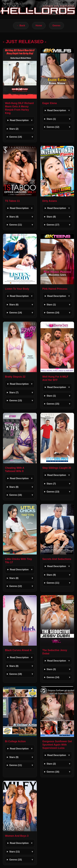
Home (39, 26)
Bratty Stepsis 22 (15, 377)
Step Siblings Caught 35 (57, 468)
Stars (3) (51, 669)
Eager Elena (50, 103)
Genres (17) (53, 225)
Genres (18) (16, 674)
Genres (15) (53, 404)
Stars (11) (14, 852)
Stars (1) (51, 119)
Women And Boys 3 (17, 836)
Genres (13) (16, 400)
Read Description (19, 120)
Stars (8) (51, 217)
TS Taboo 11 (12, 201)
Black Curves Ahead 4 (18, 650)
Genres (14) (16, 137)
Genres (56, 26)
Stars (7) (14, 392)
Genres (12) (53, 127)
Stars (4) (14, 217)
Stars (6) (14, 305)
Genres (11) (16, 225)
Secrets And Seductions (57, 559)
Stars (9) (51, 575)
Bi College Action (15, 741)
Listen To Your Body (17, 289)
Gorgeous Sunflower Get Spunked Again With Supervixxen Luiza (57, 745)
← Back (21, 26)
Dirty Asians (50, 201)
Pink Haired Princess (55, 289)
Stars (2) (14, 129)
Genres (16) (16, 495)
